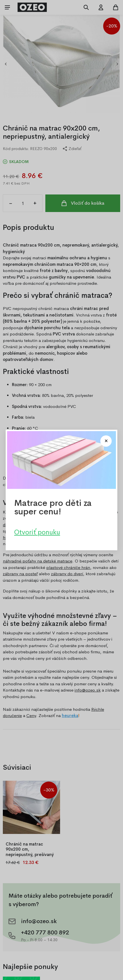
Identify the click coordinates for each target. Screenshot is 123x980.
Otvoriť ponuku (37, 532)
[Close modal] (106, 441)
